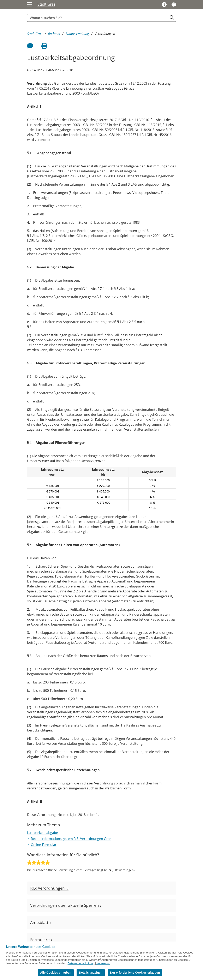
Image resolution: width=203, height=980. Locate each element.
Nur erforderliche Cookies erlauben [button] (135, 973)
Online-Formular (44, 845)
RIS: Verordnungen (49, 888)
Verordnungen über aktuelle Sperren (66, 905)
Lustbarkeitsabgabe (43, 833)
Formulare (41, 940)
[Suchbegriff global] (98, 18)
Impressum (103, 963)
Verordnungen (105, 34)
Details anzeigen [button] (91, 973)
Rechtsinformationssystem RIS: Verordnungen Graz (71, 839)
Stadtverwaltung (77, 34)
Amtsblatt (41, 922)
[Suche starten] (172, 17)
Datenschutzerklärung (81, 963)
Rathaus (54, 34)
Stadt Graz (46, 4)
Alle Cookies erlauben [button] (56, 973)
